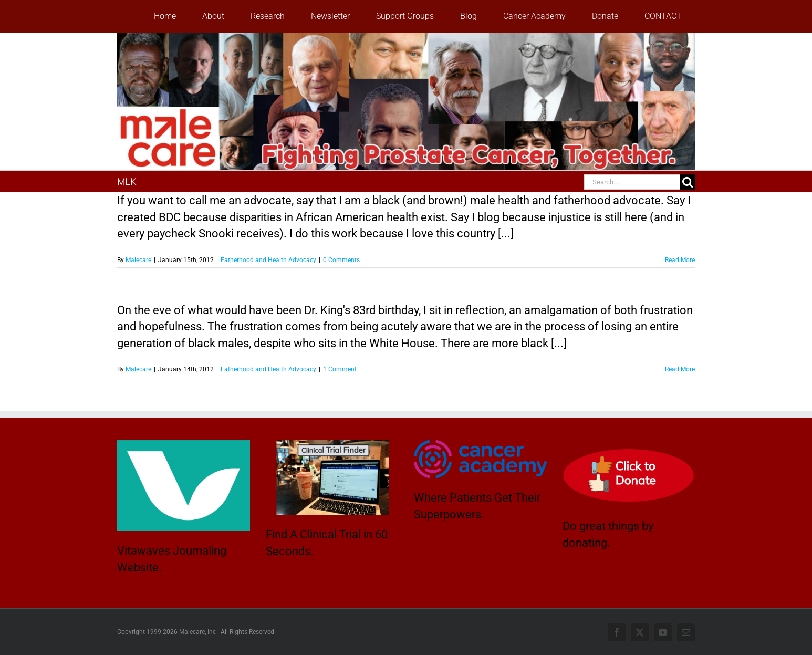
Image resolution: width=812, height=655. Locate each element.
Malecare (138, 260)
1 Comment (340, 369)
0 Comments (341, 260)
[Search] (687, 182)
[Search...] (632, 182)
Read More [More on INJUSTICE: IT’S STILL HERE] (680, 369)
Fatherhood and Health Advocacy (268, 260)
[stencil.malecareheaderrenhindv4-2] (406, 38)
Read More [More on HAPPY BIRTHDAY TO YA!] (680, 260)
